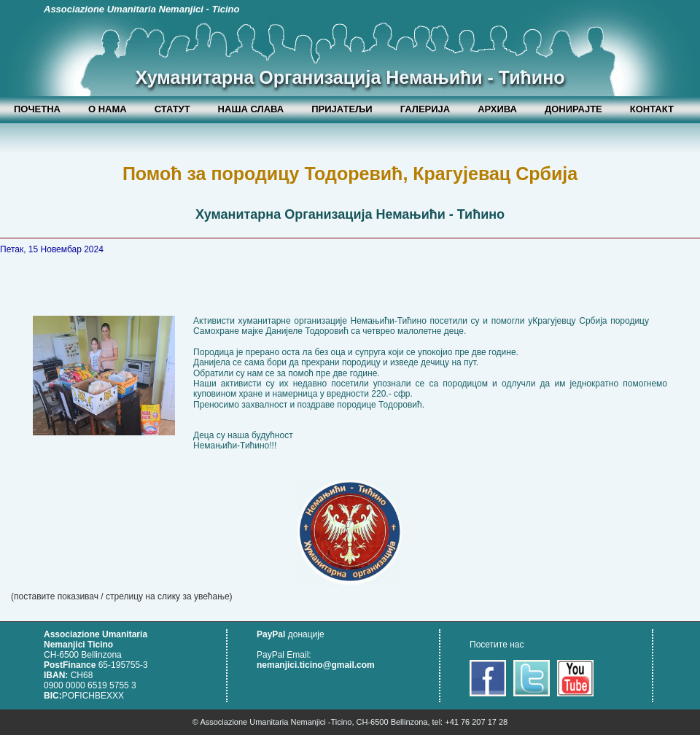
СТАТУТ (172, 109)
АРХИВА (497, 109)
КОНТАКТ (652, 109)
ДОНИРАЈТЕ (573, 109)
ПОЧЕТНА (37, 109)
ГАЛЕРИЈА (425, 109)
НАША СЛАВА (251, 109)
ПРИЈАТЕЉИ (342, 109)
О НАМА (108, 109)
